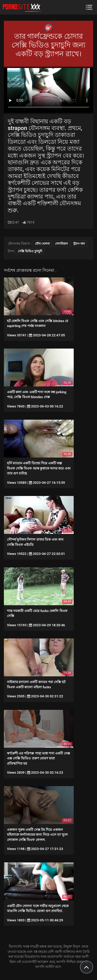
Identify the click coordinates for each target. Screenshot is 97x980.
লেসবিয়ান (61, 244)
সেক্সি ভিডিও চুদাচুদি (30, 251)
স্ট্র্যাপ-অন (79, 244)
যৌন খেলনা (42, 244)
